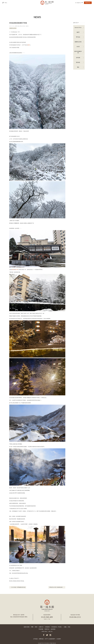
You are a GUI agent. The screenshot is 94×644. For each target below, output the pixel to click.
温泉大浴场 (27, 627)
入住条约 (59, 639)
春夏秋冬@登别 (13, 28)
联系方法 (47, 629)
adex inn (50, 631)
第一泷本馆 (26, 26)
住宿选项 (47, 627)
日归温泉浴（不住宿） (57, 627)
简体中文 (79, 3)
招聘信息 (41, 639)
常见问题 (41, 629)
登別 (21, 26)
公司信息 (35, 639)
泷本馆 (16, 26)
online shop (44, 631)
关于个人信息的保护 (50, 639)
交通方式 (41, 627)
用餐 (32, 627)
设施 (65, 627)
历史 (69, 627)
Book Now (88, 3)
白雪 (23, 26)
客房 (36, 627)
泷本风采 (53, 629)
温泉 (19, 26)
